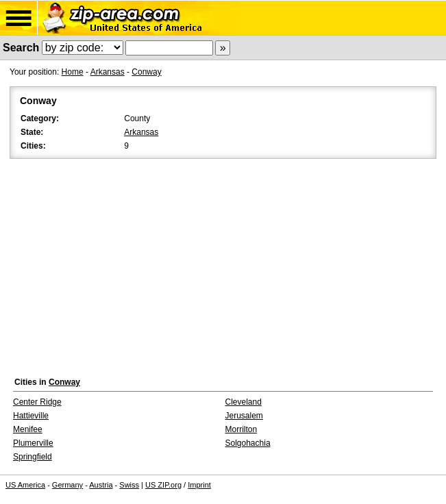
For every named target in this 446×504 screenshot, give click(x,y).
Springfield (33, 457)
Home (73, 72)
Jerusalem (244, 416)
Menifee (28, 429)
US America (25, 485)
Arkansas (108, 72)
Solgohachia (248, 443)
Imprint (199, 485)
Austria (101, 485)
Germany (67, 485)
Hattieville (31, 416)
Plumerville (33, 443)
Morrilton (241, 429)
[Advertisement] (223, 264)
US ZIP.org (163, 485)
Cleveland (244, 402)
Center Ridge (37, 402)
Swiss (129, 485)
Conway (146, 72)
